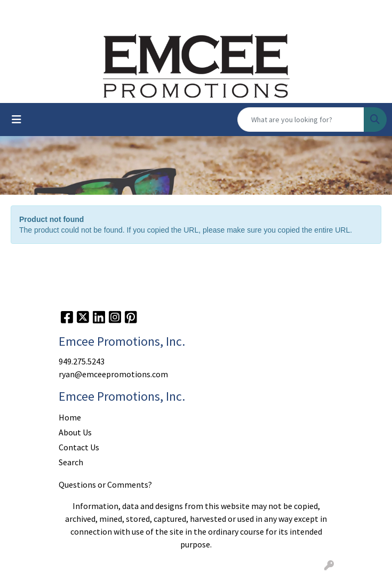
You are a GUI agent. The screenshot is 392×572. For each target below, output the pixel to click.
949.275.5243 (82, 361)
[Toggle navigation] (17, 120)
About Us (75, 432)
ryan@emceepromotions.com (113, 374)
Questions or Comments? (105, 484)
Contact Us (79, 447)
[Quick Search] (301, 120)
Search (71, 462)
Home (70, 417)
